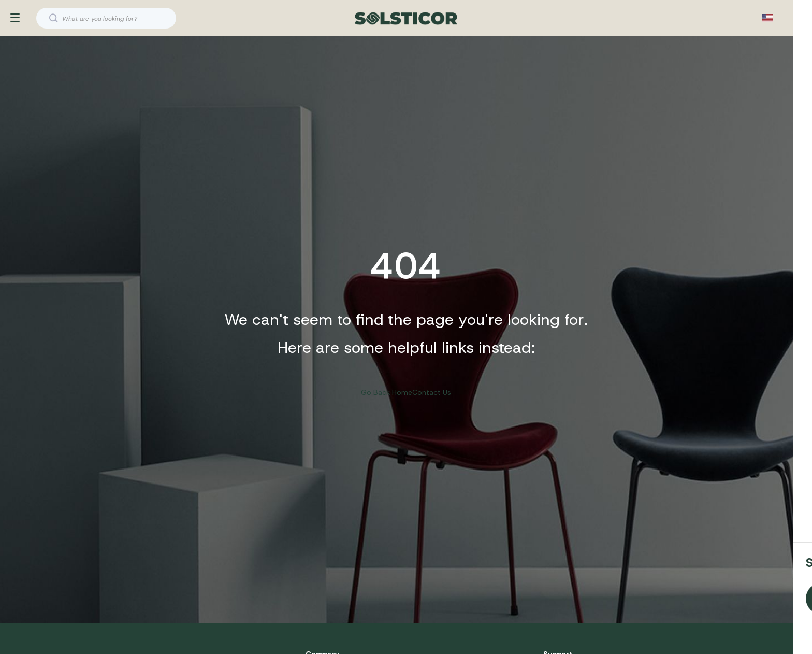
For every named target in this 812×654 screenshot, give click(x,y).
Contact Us (432, 400)
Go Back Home (387, 400)
